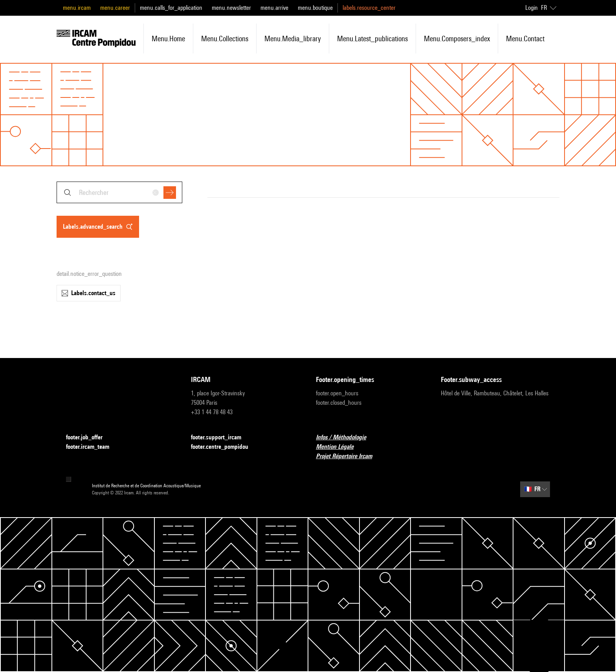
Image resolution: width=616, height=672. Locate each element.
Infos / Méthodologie (346, 438)
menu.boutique (315, 8)
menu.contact (525, 39)
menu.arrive (274, 8)
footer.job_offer (89, 438)
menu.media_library (293, 39)
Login (532, 8)
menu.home (168, 39)
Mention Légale (339, 447)
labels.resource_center (369, 8)
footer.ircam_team (92, 447)
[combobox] (119, 192)
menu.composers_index (457, 39)
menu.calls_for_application (171, 8)
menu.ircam (77, 8)
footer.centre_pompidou (224, 447)
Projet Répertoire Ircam (349, 456)
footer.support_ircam (221, 438)
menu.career (115, 8)
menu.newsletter (231, 8)
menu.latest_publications (372, 39)
